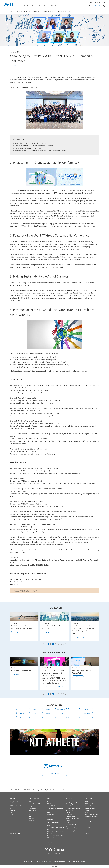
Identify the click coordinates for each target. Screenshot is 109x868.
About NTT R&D (51, 806)
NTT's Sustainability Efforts (73, 808)
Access (87, 812)
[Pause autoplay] (48, 644)
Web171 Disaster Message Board (56, 836)
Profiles (87, 810)
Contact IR (31, 820)
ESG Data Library (70, 816)
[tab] (53, 644)
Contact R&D (51, 814)
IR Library (31, 812)
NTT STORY (98, 6)
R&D (53, 6)
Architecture (48, 717)
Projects (12, 812)
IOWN (11, 814)
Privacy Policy (27, 861)
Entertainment (47, 687)
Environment (69, 810)
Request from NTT (52, 844)
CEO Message (88, 802)
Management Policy (34, 806)
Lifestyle (22, 713)
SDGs (16, 66)
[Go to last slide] (44, 644)
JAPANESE (97, 2)
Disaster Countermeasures (63, 6)
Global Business (15, 833)
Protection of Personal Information (62, 861)
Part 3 (33, 87)
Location (50, 812)
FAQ (30, 816)
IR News (31, 802)
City (22, 709)
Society (68, 812)
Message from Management (73, 802)
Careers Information (92, 822)
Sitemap (83, 861)
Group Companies (55, 773)
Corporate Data (89, 806)
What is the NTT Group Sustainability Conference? (31, 143)
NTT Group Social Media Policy (55, 854)
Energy (74, 717)
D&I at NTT (69, 823)
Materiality (69, 806)
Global (87, 709)
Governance (69, 814)
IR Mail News (32, 819)
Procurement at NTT (71, 825)
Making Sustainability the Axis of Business (29, 148)
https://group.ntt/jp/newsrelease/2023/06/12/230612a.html (30, 565)
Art (35, 713)
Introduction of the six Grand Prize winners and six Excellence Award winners (40, 151)
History (12, 808)
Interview (50, 804)
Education (35, 717)
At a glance (13, 810)
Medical (74, 713)
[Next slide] (65, 644)
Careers (91, 6)
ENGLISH (103, 2)
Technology (17, 674)
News (12, 822)
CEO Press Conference (91, 804)
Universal (61, 717)
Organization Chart (90, 808)
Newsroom (35, 6)
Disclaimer (31, 814)
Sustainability (77, 6)
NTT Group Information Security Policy (42, 861)
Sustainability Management (73, 804)
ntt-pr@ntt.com (15, 584)
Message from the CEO (34, 804)
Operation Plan (51, 842)
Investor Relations (45, 6)
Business (48, 709)
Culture (74, 709)
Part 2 (28, 87)
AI (10, 816)
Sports (48, 713)
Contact (91, 2)
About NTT (27, 6)
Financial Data (32, 808)
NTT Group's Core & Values (17, 806)
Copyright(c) (76, 861)
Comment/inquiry (71, 827)
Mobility (35, 709)
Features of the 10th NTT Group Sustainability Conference (34, 146)
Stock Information (33, 810)
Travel (61, 713)
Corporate (85, 6)
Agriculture (22, 717)
